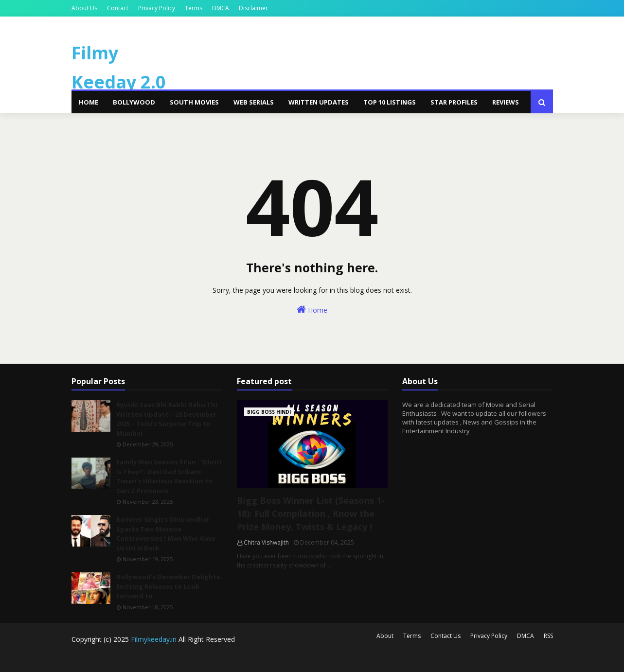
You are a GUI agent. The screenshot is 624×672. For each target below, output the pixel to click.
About (385, 636)
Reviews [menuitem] (506, 102)
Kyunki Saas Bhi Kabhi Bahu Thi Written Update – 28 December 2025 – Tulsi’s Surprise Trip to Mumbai (167, 419)
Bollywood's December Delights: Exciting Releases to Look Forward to (169, 586)
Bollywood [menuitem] (134, 102)
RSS (548, 636)
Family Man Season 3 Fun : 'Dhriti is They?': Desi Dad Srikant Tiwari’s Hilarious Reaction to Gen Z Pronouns (169, 476)
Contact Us (446, 636)
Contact (118, 8)
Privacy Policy (157, 8)
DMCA (221, 8)
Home (312, 309)
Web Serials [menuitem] (254, 102)
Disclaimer (253, 8)
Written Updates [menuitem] (319, 102)
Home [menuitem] (89, 102)
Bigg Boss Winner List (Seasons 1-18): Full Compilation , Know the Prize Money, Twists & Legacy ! (311, 513)
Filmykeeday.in (154, 639)
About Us (84, 8)
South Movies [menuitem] (194, 102)
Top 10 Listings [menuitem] (390, 102)
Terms (194, 8)
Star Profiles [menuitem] (454, 102)
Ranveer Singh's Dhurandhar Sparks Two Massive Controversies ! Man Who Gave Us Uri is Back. (166, 534)
